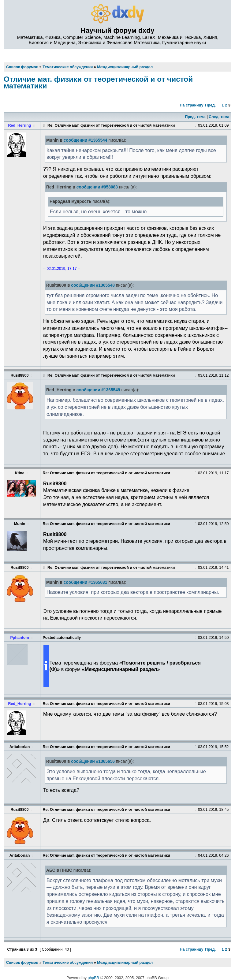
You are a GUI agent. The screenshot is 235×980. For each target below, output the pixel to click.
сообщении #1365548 (93, 285)
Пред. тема (195, 117)
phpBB (93, 978)
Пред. (210, 105)
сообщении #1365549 (98, 390)
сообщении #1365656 (93, 761)
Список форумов (22, 963)
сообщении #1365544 (86, 140)
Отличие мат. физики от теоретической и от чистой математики (98, 82)
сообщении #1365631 (86, 582)
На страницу (192, 105)
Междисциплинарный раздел (125, 963)
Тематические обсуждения (68, 963)
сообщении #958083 (97, 187)
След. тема (219, 117)
